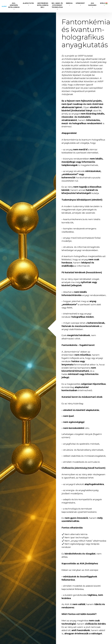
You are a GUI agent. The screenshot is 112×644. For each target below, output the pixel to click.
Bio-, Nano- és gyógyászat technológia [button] (57, 5)
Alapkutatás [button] (28, 3)
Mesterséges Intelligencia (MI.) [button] (43, 5)
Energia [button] (69, 3)
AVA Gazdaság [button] (92, 4)
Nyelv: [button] (104, 3)
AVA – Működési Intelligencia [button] (14, 5)
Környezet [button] (80, 3)
